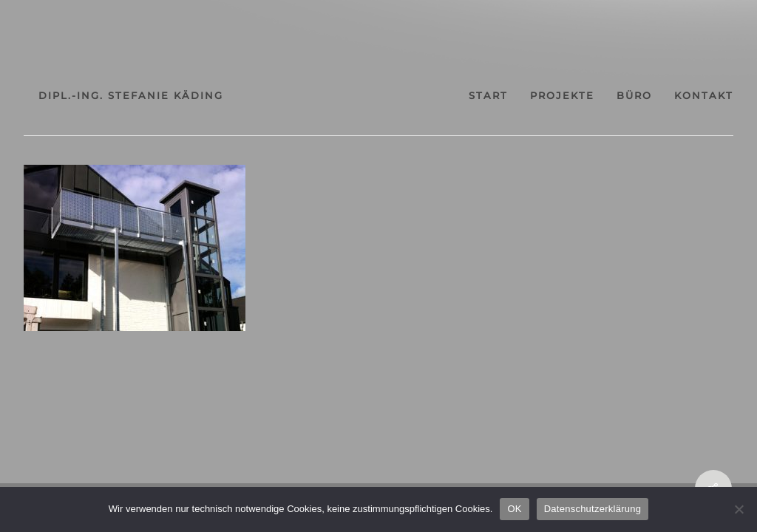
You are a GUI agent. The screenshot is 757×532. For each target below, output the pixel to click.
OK (514, 509)
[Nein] (739, 509)
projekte (562, 96)
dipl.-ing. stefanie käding (131, 95)
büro (634, 96)
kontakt (704, 96)
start (488, 96)
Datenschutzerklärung (593, 509)
